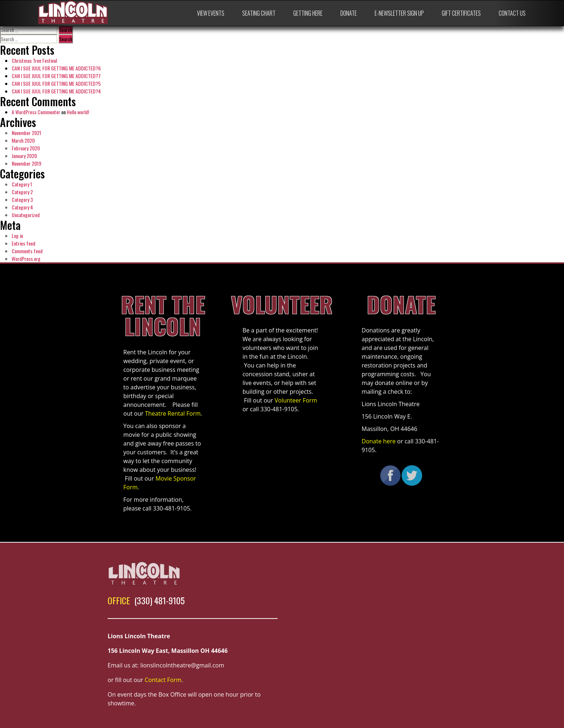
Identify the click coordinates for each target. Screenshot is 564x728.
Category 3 (22, 199)
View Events (211, 13)
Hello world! (78, 112)
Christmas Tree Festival (34, 60)
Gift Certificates (461, 13)
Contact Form (163, 680)
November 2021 (26, 133)
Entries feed (24, 243)
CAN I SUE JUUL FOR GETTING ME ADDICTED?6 (56, 68)
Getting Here (308, 13)
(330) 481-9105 (159, 600)
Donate (349, 13)
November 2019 (26, 163)
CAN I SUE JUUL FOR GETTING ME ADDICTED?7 (56, 76)
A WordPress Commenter (36, 112)
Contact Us (512, 13)
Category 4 (22, 207)
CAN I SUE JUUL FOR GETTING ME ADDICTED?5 (56, 83)
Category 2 (22, 192)
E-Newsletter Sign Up (399, 13)
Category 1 (22, 184)
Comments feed (27, 251)
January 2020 (24, 156)
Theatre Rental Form (173, 413)
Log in (17, 236)
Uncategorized (26, 215)
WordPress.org (26, 259)
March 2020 (23, 140)
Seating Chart (259, 13)
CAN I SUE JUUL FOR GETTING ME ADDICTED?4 (56, 91)
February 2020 (26, 148)
